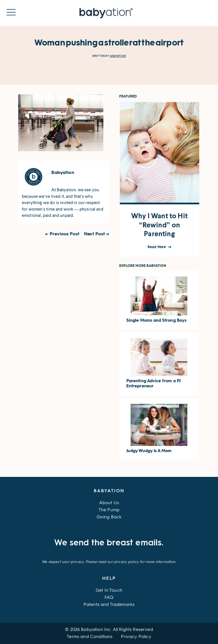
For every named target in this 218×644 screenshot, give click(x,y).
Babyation (118, 56)
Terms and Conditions (90, 637)
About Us (109, 503)
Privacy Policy (136, 637)
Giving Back (109, 517)
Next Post (95, 234)
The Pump (109, 510)
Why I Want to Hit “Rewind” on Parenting (159, 225)
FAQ (109, 598)
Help (109, 579)
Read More (157, 247)
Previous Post (65, 234)
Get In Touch (109, 591)
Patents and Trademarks (109, 605)
